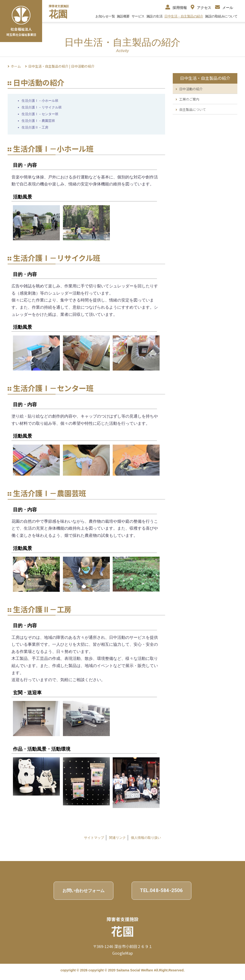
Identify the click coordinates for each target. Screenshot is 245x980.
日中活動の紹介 (189, 89)
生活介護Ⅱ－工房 (35, 127)
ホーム (16, 66)
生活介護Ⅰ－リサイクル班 (42, 107)
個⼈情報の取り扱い (146, 838)
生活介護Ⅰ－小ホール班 (40, 101)
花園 (58, 14)
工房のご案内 (187, 99)
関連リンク (117, 838)
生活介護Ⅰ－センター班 (40, 114)
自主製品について (191, 109)
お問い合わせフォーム (84, 891)
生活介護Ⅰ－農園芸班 (38, 121)
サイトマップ (94, 838)
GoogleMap (122, 953)
